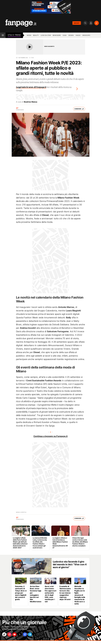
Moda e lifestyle (21, 512)
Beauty (36, 35)
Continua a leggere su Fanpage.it (51, 436)
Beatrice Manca (31, 102)
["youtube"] (17, 635)
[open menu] (3, 35)
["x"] (23, 635)
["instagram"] (11, 635)
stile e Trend (14, 35)
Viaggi (78, 35)
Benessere (57, 35)
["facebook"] (29, 635)
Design (71, 35)
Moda (29, 35)
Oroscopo (86, 35)
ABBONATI (77, 23)
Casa (65, 35)
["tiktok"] (5, 635)
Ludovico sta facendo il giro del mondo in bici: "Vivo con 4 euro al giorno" (70, 564)
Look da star (46, 35)
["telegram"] (35, 635)
